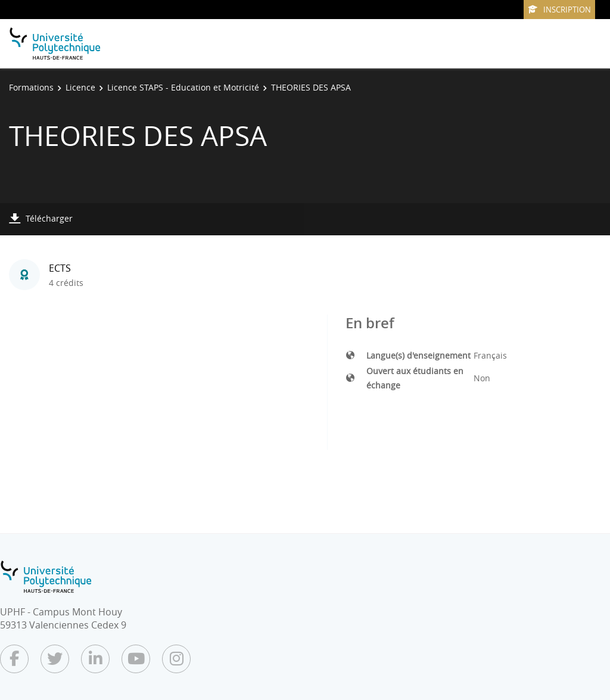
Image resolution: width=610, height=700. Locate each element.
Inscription (559, 10)
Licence (80, 87)
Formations (31, 87)
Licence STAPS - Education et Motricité (183, 87)
